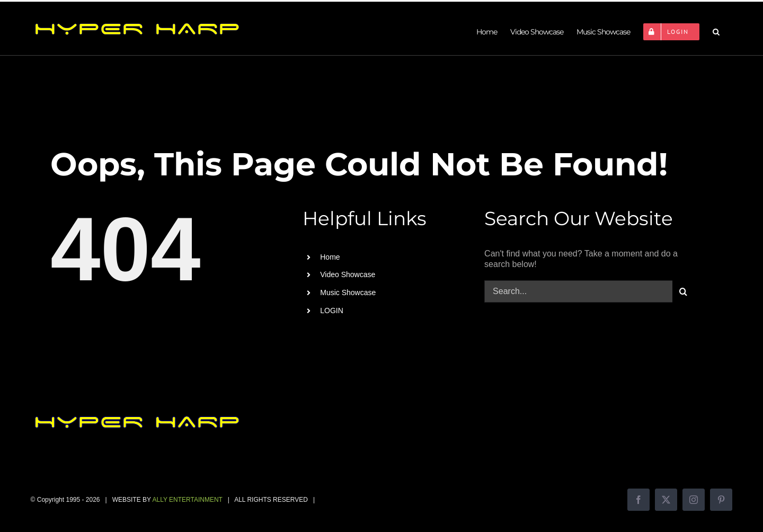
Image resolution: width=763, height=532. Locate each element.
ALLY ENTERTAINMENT (187, 500)
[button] (716, 32)
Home (330, 257)
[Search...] (578, 291)
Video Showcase (348, 274)
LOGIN (332, 311)
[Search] (684, 291)
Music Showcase (348, 292)
